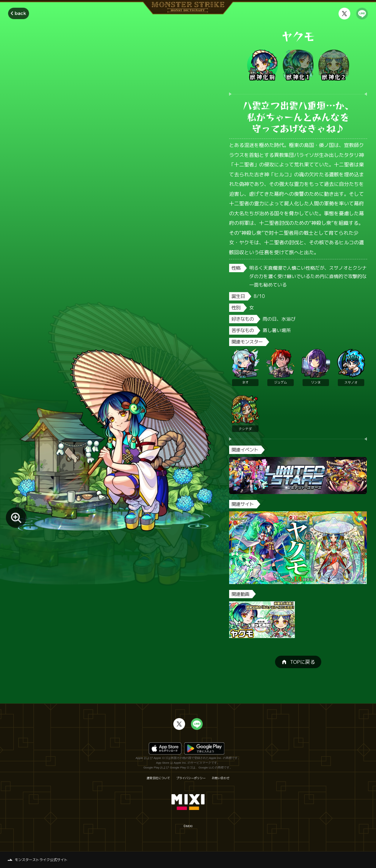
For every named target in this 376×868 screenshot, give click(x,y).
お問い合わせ (221, 778)
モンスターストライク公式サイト (41, 860)
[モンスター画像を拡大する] (16, 518)
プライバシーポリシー (191, 778)
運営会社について (158, 778)
